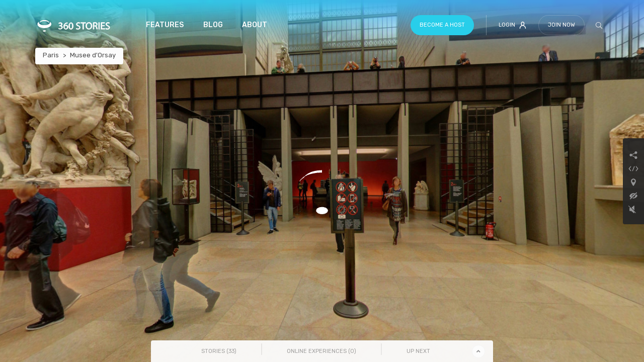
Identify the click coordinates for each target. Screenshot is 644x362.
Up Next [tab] (418, 351)
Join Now (561, 25)
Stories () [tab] (219, 351)
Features (165, 25)
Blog (213, 25)
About (255, 25)
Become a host (442, 25)
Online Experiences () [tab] (321, 351)
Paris (51, 55)
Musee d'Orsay (93, 55)
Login (512, 25)
